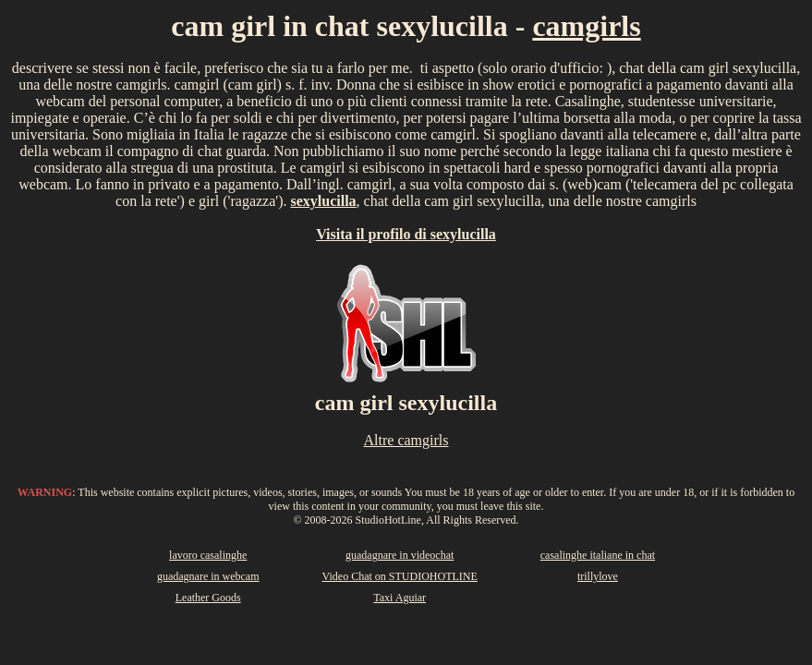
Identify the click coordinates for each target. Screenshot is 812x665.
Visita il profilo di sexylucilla (406, 234)
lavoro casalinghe (208, 555)
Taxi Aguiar (400, 598)
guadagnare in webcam (208, 576)
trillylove (598, 576)
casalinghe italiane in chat (598, 555)
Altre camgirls (406, 440)
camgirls (586, 26)
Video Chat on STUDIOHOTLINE (400, 576)
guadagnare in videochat (400, 555)
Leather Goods (208, 598)
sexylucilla (324, 201)
